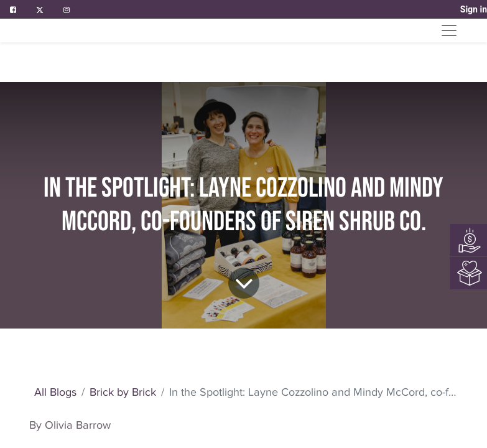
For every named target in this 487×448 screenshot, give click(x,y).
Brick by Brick (123, 392)
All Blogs (55, 392)
